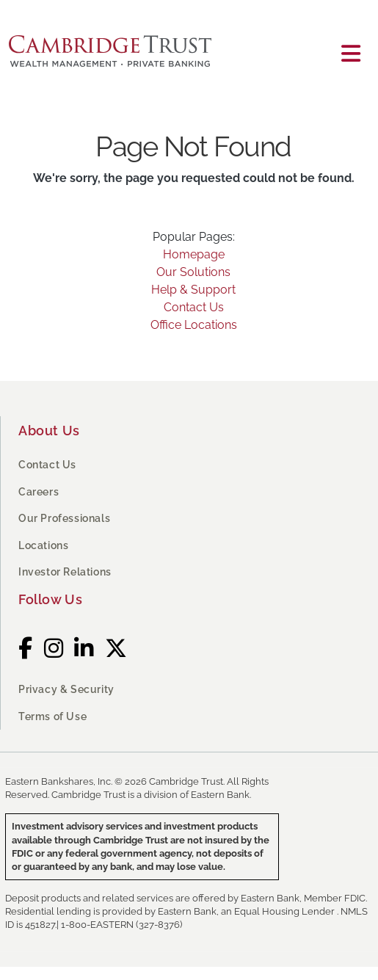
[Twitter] (116, 649)
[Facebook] (26, 649)
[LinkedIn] (84, 649)
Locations (43, 545)
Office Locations (194, 325)
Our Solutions (193, 272)
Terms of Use (52, 716)
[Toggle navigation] (351, 54)
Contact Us (194, 307)
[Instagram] (54, 649)
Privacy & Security (66, 689)
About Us (49, 431)
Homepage (194, 254)
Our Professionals (64, 518)
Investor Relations (65, 572)
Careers (39, 492)
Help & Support (193, 290)
